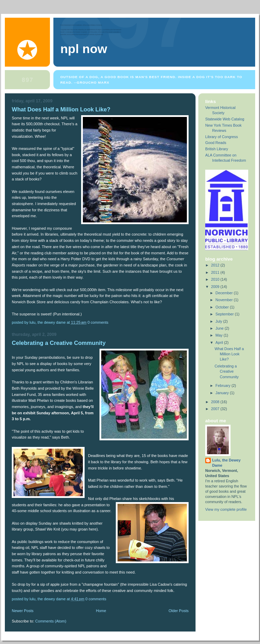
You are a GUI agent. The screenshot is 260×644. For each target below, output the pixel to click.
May (220, 335)
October (223, 307)
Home (101, 611)
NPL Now (84, 49)
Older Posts (179, 611)
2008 (216, 402)
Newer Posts (23, 611)
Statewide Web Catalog (225, 119)
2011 (216, 272)
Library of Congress (222, 137)
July (219, 321)
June (220, 328)
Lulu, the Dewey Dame (226, 463)
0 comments (98, 322)
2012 (216, 265)
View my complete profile (226, 509)
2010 (216, 279)
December (225, 293)
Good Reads (216, 143)
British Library (217, 149)
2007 (216, 409)
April (220, 342)
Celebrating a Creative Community (59, 343)
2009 (216, 287)
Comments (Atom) (51, 621)
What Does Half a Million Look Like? (61, 109)
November (225, 300)
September (225, 314)
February (224, 385)
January (223, 393)
